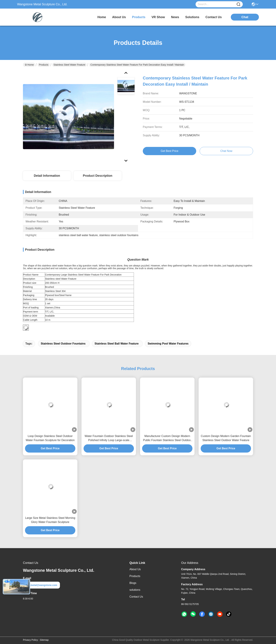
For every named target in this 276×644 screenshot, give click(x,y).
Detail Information (47, 176)
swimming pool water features (168, 344)
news (175, 17)
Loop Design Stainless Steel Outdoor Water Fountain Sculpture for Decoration (50, 438)
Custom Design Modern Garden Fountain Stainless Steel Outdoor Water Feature (226, 438)
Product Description (98, 176)
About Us (135, 569)
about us (119, 17)
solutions (192, 17)
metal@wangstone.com (41, 585)
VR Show (158, 17)
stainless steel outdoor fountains (63, 344)
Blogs (133, 583)
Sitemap (44, 640)
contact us (214, 17)
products (139, 17)
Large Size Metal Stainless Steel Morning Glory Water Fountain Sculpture (50, 520)
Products (44, 65)
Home (102, 17)
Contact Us (136, 597)
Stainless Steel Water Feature (69, 65)
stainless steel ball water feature (117, 344)
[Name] (239, 4)
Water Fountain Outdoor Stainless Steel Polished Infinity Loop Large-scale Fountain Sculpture (109, 438)
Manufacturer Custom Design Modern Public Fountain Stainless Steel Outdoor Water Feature (167, 438)
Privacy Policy (30, 640)
